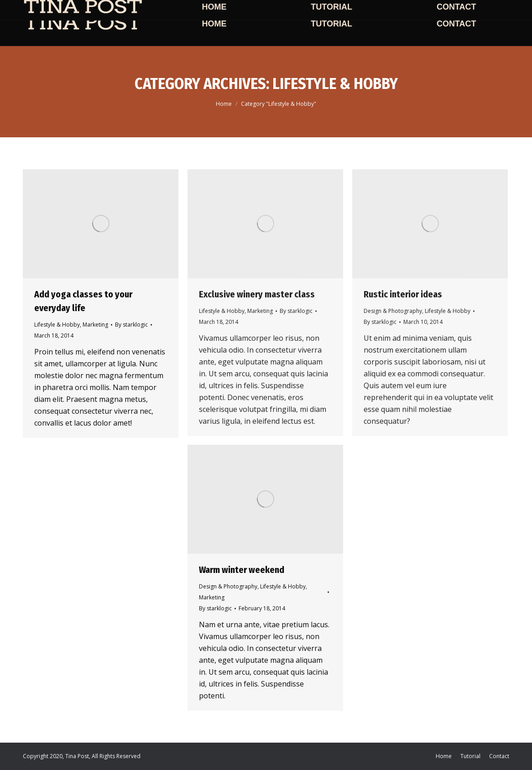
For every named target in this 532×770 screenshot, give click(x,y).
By (131, 325)
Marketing (95, 325)
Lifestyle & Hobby (57, 325)
